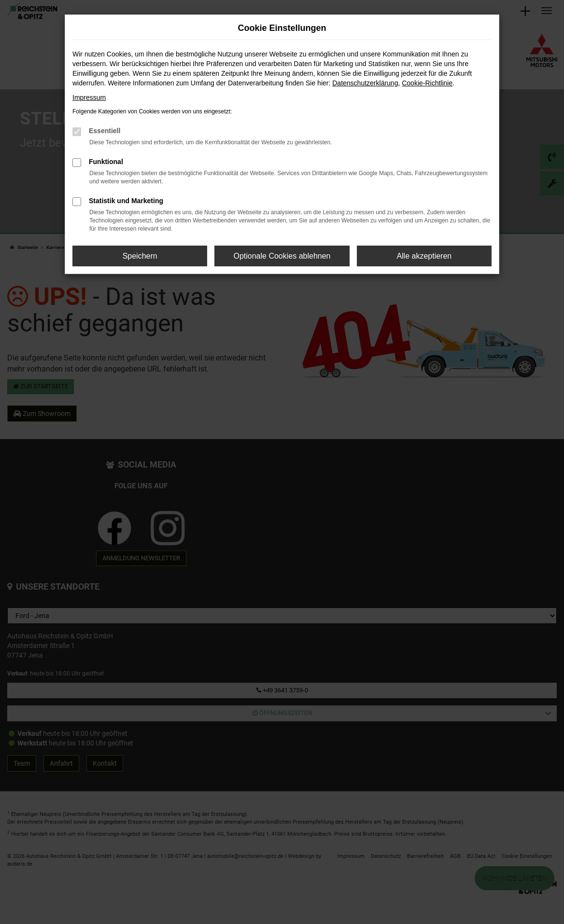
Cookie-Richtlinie (427, 83)
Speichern (140, 256)
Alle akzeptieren (424, 256)
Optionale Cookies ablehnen (282, 256)
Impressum (89, 97)
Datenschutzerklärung (365, 83)
